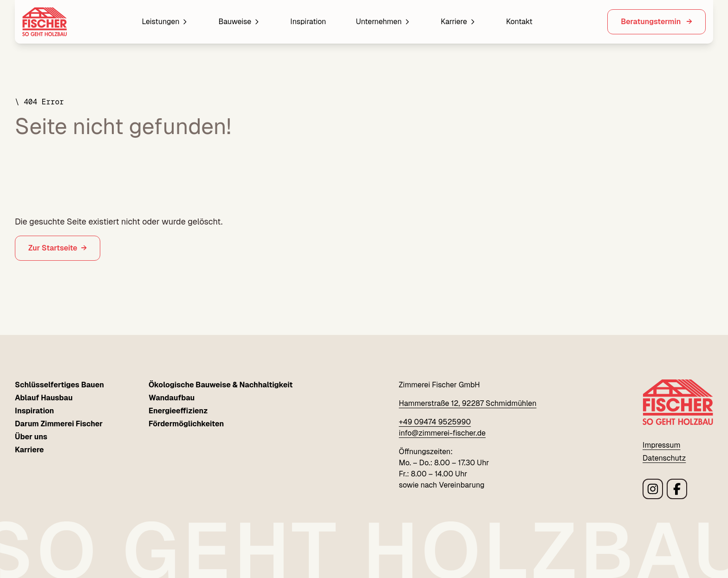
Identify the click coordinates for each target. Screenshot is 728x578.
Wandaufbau (172, 398)
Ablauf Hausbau (44, 398)
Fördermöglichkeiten (186, 424)
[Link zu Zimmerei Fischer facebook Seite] (677, 489)
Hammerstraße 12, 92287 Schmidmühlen (468, 403)
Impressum (661, 445)
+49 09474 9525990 (435, 422)
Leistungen (165, 22)
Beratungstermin (652, 22)
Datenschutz (664, 458)
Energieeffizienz (178, 411)
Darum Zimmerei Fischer (59, 424)
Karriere (458, 22)
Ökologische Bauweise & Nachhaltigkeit (221, 385)
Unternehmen (383, 22)
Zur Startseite (53, 248)
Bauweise (239, 22)
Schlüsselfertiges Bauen (59, 385)
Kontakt (519, 22)
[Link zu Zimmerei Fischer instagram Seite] (653, 489)
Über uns (31, 437)
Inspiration (308, 22)
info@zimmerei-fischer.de (442, 433)
